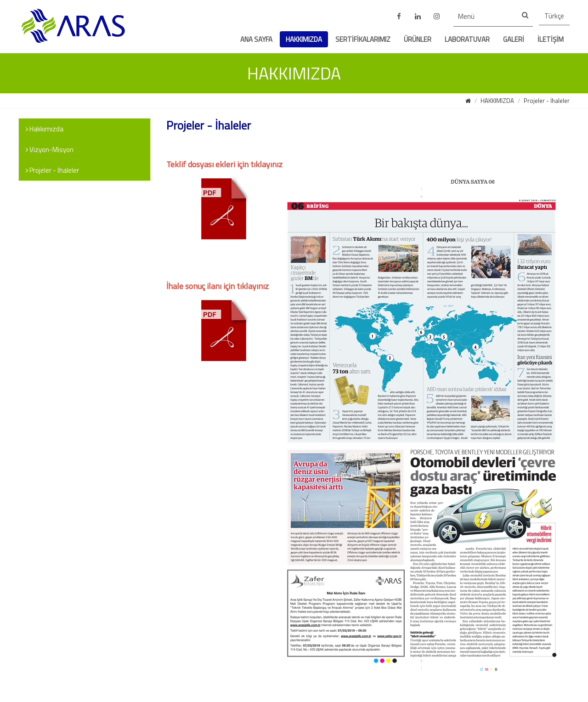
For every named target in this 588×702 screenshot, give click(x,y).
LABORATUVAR (467, 39)
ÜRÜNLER (418, 39)
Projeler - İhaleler (547, 101)
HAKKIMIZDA (304, 39)
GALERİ (514, 39)
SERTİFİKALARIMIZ (363, 39)
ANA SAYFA (256, 39)
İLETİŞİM (551, 39)
